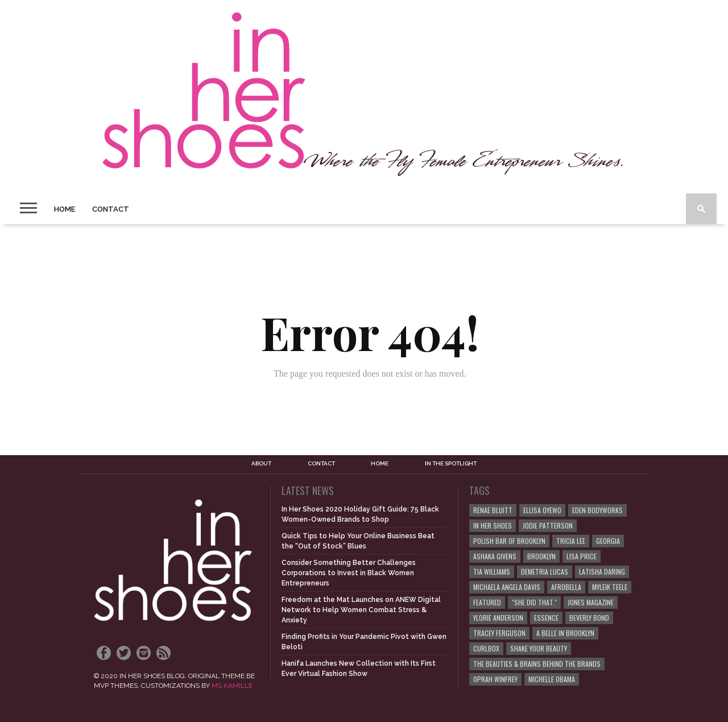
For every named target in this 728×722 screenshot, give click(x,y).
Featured (487, 602)
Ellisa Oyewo (542, 510)
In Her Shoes (493, 525)
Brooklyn (541, 556)
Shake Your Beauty (539, 648)
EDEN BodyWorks (597, 510)
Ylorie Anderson (498, 618)
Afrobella (566, 587)
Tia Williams (492, 572)
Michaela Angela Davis (507, 587)
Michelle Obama (552, 679)
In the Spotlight (451, 464)
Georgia (608, 541)
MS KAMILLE (232, 686)
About (261, 464)
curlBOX (486, 648)
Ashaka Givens (495, 556)
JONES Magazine (591, 602)
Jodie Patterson (548, 525)
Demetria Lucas (545, 572)
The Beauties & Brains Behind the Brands (537, 664)
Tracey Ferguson (499, 633)
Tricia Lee (571, 541)
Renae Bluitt (493, 510)
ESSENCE (546, 618)
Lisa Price (582, 556)
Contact (111, 209)
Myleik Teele (610, 587)
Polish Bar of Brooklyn (509, 541)
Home (65, 209)
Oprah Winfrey (495, 679)
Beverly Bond (589, 618)
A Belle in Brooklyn (565, 633)
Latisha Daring (602, 572)
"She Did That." (534, 602)
